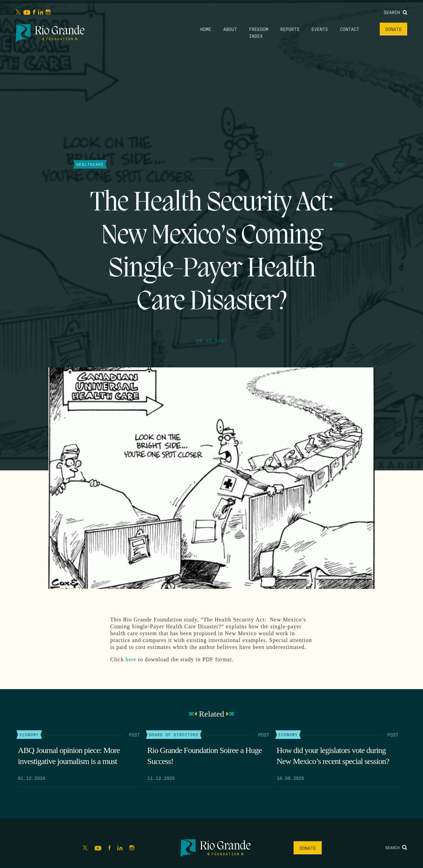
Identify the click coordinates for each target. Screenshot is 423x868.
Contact (350, 29)
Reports (290, 29)
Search (395, 12)
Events (320, 29)
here (131, 659)
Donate (393, 29)
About (230, 29)
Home (206, 29)
